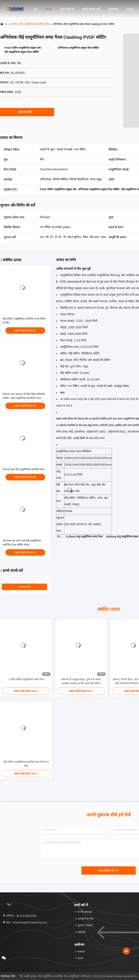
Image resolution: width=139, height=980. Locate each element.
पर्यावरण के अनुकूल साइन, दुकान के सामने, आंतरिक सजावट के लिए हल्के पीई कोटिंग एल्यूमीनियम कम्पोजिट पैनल (81, 682)
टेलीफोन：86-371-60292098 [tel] (19, 916)
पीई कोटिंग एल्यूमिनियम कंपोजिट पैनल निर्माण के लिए (26, 764)
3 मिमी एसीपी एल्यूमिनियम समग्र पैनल (26, 679)
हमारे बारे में (67, 9)
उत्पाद (49, 9)
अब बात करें (27, 112)
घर (36, 9)
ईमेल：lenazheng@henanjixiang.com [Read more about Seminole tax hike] (25, 922)
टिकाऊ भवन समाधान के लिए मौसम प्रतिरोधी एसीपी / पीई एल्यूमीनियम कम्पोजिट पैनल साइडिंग (24, 398)
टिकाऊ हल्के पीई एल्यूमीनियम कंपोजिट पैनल (24, 469)
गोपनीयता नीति (8, 976)
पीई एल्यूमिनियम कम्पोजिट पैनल (34, 24)
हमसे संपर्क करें (91, 9)
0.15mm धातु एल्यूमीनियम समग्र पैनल (84, 537)
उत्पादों (13, 24)
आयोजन (113, 9)
